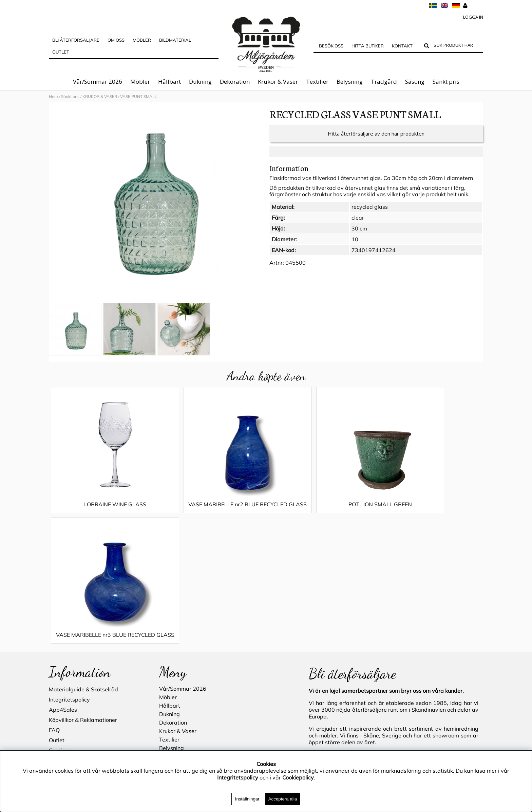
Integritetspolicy (69, 583)
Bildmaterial (175, 40)
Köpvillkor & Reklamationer (83, 603)
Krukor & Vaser (278, 82)
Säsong (415, 82)
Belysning (350, 82)
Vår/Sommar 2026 (98, 82)
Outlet (61, 52)
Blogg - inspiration (72, 664)
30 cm (359, 235)
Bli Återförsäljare (76, 40)
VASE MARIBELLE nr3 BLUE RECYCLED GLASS (429, 514)
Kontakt (402, 46)
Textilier (317, 82)
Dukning (200, 82)
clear (358, 224)
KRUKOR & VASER (100, 96)
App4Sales (63, 593)
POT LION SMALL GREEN (320, 511)
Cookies (59, 634)
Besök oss (331, 46)
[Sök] (457, 46)
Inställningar (247, 799)
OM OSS (116, 40)
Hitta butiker (368, 46)
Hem (53, 96)
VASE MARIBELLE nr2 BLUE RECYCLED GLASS (212, 514)
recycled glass (370, 214)
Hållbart (169, 82)
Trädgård (384, 82)
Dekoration (235, 82)
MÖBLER (142, 40)
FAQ (54, 613)
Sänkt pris (446, 82)
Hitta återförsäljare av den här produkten (376, 140)
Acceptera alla (283, 799)
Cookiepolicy (298, 777)
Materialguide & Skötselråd (83, 573)
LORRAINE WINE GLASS (103, 511)
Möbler (140, 82)
